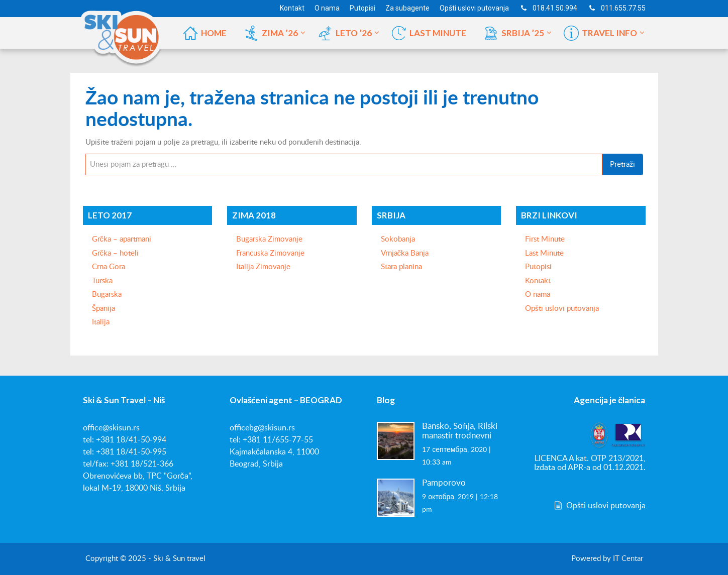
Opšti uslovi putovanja (562, 309)
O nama (538, 295)
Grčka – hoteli (116, 253)
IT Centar (628, 559)
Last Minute (544, 253)
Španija (103, 309)
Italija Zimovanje (263, 267)
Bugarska (107, 295)
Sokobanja (398, 239)
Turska (102, 281)
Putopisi (538, 267)
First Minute (545, 239)
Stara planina (401, 267)
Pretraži (622, 164)
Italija (101, 322)
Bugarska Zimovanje (269, 239)
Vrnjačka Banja (405, 253)
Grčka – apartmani (122, 239)
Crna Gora (109, 267)
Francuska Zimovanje (270, 253)
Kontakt (538, 281)
